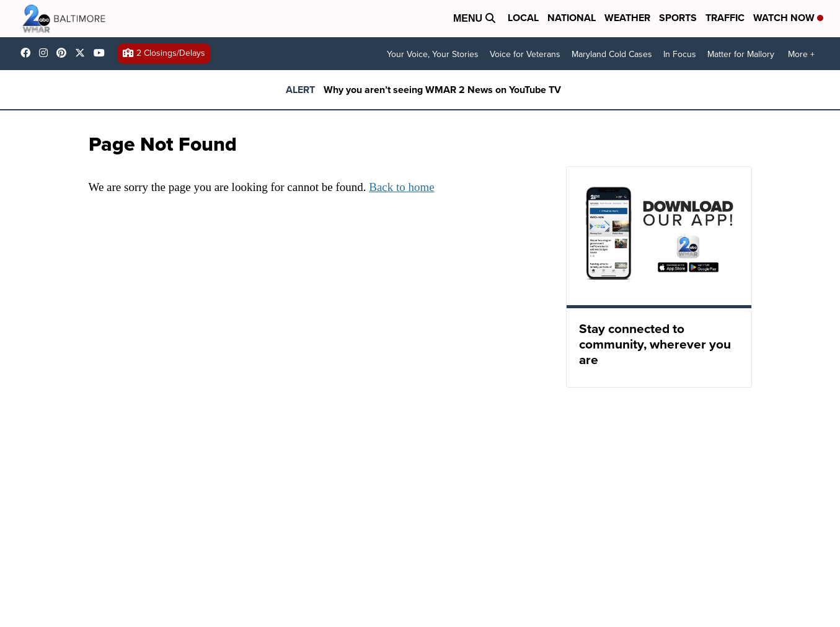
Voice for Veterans (525, 54)
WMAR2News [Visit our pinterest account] (64, 53)
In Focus (680, 54)
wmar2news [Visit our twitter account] (83, 53)
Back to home (402, 187)
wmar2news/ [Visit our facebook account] (29, 53)
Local (523, 18)
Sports (678, 18)
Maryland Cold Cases (612, 54)
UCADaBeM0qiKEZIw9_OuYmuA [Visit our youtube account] (102, 53)
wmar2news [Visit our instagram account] (46, 53)
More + (801, 54)
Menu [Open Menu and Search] (474, 18)
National (572, 18)
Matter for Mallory (741, 54)
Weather (627, 18)
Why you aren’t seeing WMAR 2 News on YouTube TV (442, 90)
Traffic (725, 18)
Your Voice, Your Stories (433, 54)
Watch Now (788, 18)
